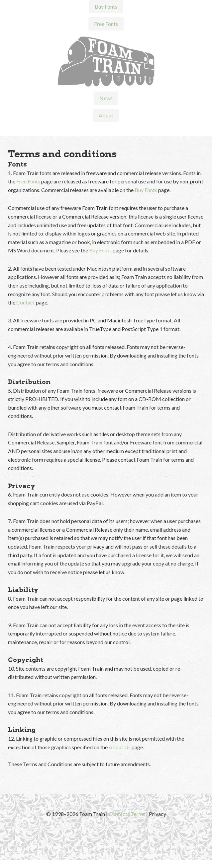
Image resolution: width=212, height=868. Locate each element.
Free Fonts (106, 24)
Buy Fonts (106, 6)
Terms (138, 814)
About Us (120, 747)
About (106, 115)
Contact (26, 302)
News (106, 98)
